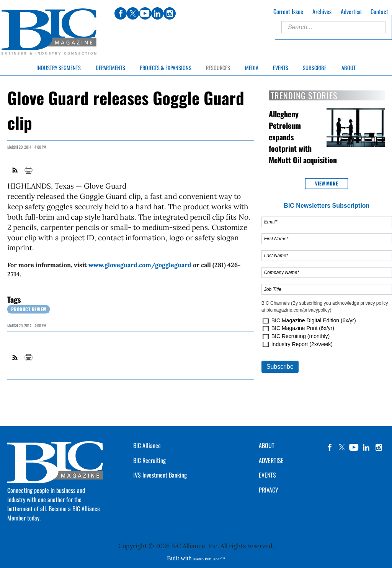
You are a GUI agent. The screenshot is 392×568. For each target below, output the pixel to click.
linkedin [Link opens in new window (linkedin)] (157, 13)
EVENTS (267, 475)
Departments (110, 68)
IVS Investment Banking (160, 475)
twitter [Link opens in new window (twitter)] (133, 13)
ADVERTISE (271, 460)
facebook (330, 447)
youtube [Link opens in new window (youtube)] (145, 13)
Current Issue (288, 11)
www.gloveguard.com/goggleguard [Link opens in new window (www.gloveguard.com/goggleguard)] (140, 265)
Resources (218, 68)
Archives (322, 11)
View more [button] (327, 183)
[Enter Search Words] (333, 27)
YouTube (354, 447)
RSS (15, 170)
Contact (379, 11)
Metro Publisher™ (209, 559)
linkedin (366, 447)
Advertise (351, 11)
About (349, 68)
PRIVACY (269, 490)
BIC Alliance (147, 445)
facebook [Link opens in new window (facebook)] (121, 13)
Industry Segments (59, 68)
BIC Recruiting (149, 460)
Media (252, 68)
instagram (379, 447)
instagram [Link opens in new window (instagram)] (170, 13)
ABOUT (267, 445)
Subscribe (315, 68)
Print (28, 170)
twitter (342, 447)
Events (281, 68)
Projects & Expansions (166, 68)
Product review (29, 309)
